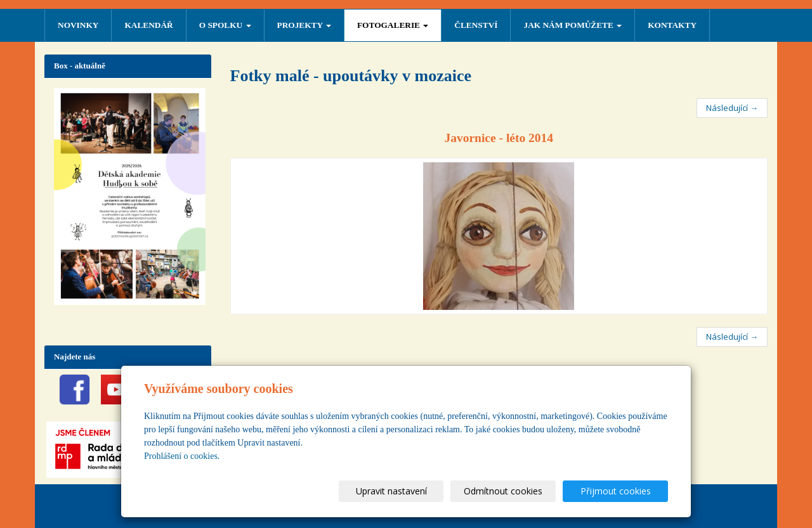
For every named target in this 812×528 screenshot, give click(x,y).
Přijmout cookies (619, 491)
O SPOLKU (225, 25)
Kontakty (672, 25)
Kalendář (148, 25)
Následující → (732, 108)
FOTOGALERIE (393, 25)
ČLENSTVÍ (476, 25)
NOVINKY (78, 25)
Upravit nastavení (412, 491)
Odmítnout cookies (516, 491)
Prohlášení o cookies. (182, 456)
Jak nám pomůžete (573, 25)
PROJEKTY (304, 25)
